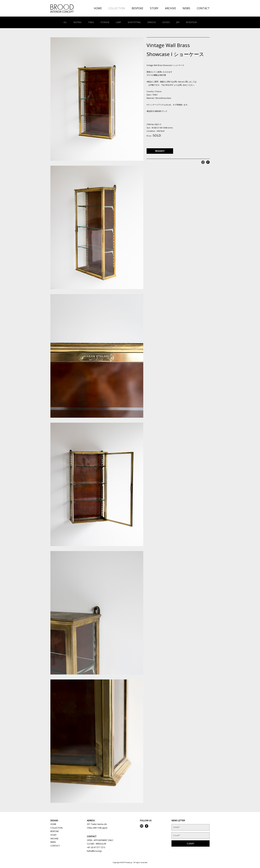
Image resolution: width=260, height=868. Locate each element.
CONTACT (203, 8)
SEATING (77, 22)
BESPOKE (137, 8)
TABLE (91, 22)
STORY (154, 8)
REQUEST (160, 151)
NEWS (186, 8)
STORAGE (105, 22)
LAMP (118, 22)
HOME (98, 8)
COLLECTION (117, 8)
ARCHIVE (170, 8)
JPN (178, 22)
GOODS (166, 22)
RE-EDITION (191, 22)
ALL (65, 22)
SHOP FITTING (134, 22)
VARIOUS (152, 22)
